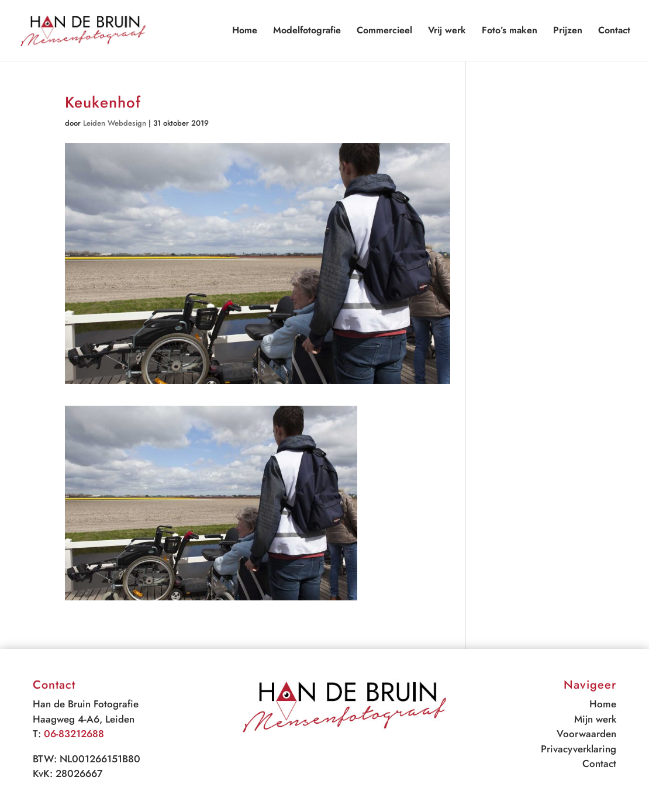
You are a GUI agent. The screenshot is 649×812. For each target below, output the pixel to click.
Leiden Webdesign (115, 123)
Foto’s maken (510, 32)
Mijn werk (595, 719)
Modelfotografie (307, 32)
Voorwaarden (586, 734)
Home (245, 32)
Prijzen (568, 32)
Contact (614, 32)
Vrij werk (447, 32)
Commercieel (384, 32)
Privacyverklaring (579, 749)
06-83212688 (74, 734)
